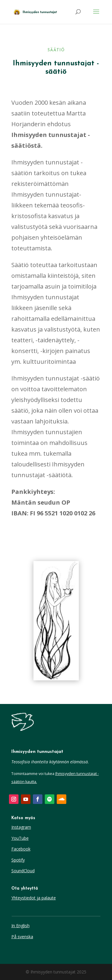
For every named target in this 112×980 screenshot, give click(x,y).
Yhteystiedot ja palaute (34, 898)
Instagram (21, 827)
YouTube (20, 838)
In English (20, 926)
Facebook (21, 849)
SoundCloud (23, 871)
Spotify (18, 860)
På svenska (22, 937)
